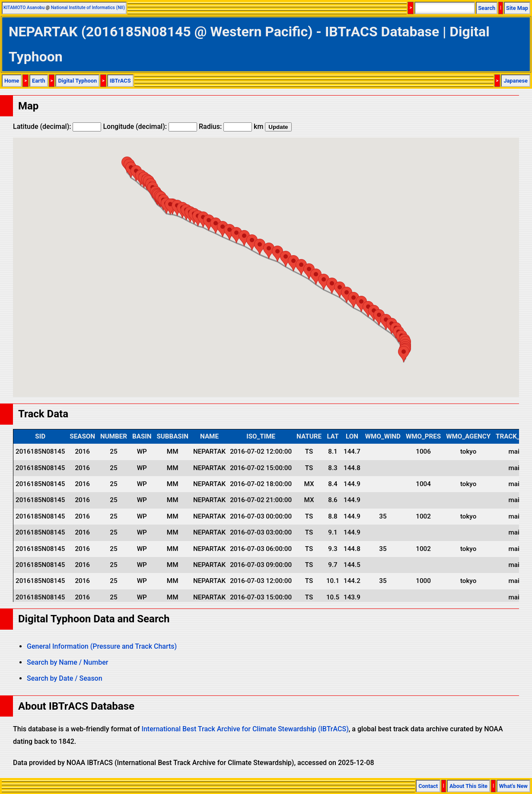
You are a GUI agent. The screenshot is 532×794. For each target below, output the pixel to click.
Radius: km (231, 126)
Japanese (516, 81)
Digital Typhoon (77, 81)
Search (487, 8)
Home (12, 81)
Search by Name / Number (67, 662)
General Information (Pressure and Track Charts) (102, 646)
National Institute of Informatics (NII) (88, 8)
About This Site (468, 786)
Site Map (517, 8)
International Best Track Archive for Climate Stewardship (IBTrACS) (245, 729)
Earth (39, 81)
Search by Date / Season (65, 678)
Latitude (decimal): (57, 126)
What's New (513, 786)
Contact (428, 786)
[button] (404, 354)
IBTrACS (120, 81)
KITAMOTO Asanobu (24, 8)
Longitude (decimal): (150, 126)
